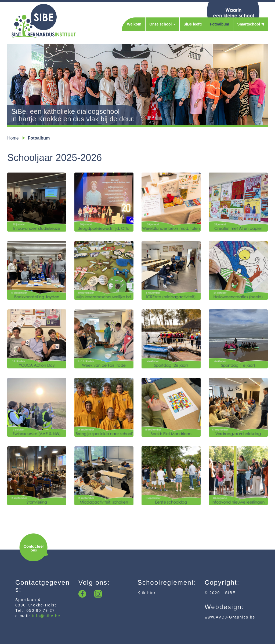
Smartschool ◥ (251, 24)
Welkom (134, 24)
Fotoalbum (220, 24)
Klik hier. (147, 593)
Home (13, 138)
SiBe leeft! (193, 24)
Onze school (162, 24)
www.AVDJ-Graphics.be (230, 617)
